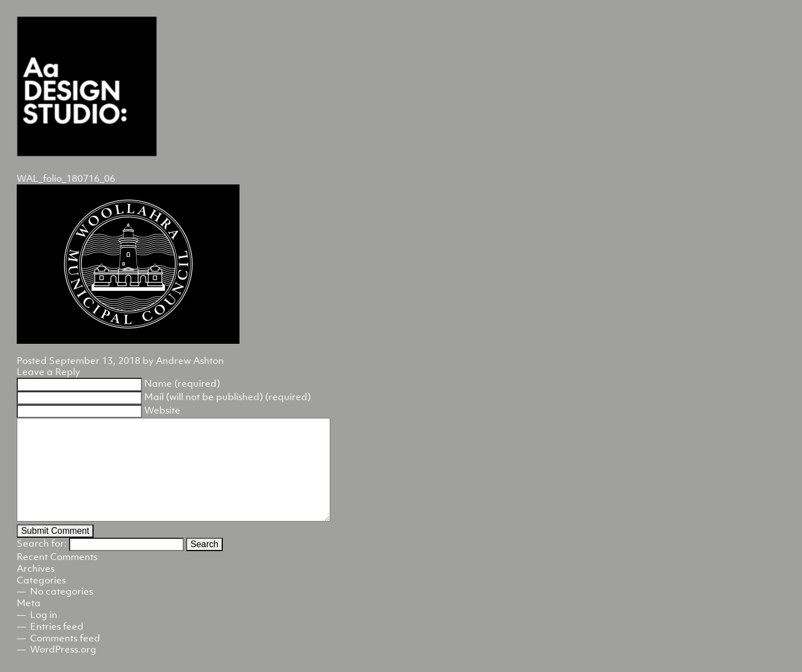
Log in (44, 615)
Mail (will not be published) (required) (228, 397)
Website (162, 410)
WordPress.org (63, 649)
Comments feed (65, 638)
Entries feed (57, 626)
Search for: (42, 543)
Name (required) (182, 383)
